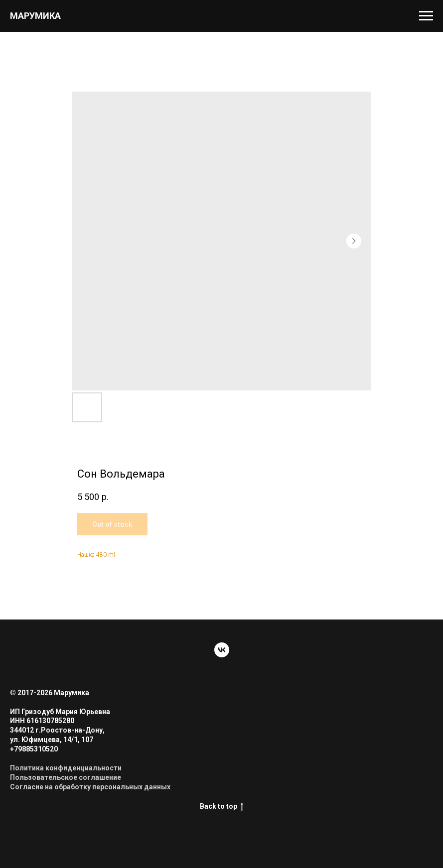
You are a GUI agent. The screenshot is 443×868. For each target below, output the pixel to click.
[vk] (222, 650)
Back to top (221, 807)
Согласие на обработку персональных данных (90, 787)
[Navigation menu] (426, 16)
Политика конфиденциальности (66, 768)
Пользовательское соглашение (66, 777)
